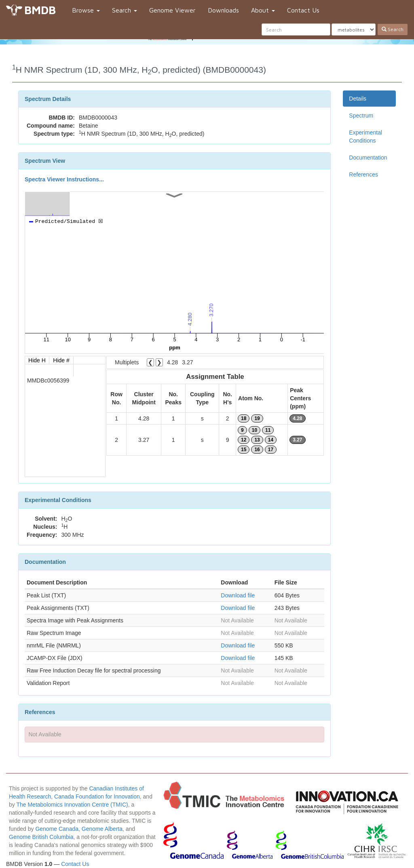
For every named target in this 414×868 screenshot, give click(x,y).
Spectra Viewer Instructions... (64, 179)
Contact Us (303, 10)
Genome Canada (57, 829)
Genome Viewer (172, 10)
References (363, 174)
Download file (238, 595)
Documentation (368, 158)
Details (358, 99)
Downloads (223, 10)
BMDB (40, 10)
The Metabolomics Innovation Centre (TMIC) (72, 805)
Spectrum (361, 116)
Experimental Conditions (365, 137)
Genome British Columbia (41, 837)
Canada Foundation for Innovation (97, 797)
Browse (86, 10)
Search (125, 10)
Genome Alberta (102, 829)
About (263, 10)
